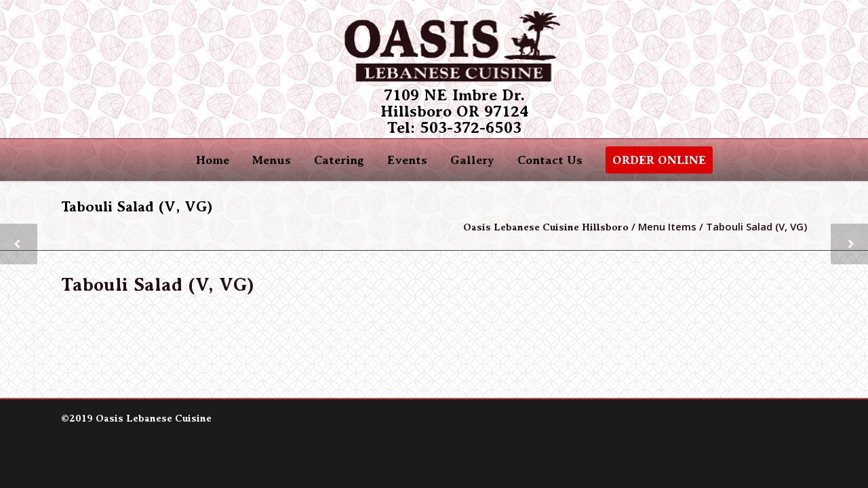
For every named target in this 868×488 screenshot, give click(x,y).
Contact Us (550, 160)
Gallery (472, 160)
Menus (272, 160)
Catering (339, 160)
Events (407, 160)
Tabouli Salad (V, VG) (158, 285)
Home (213, 160)
